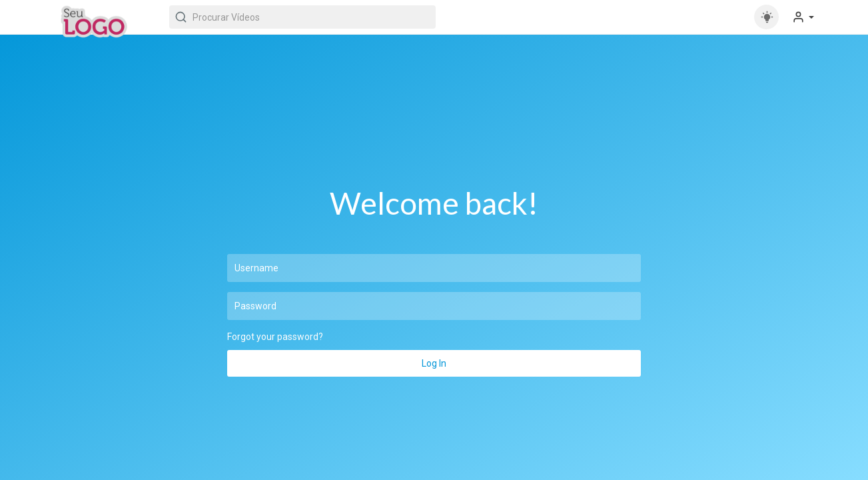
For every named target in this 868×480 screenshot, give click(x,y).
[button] (803, 17)
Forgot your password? (275, 337)
